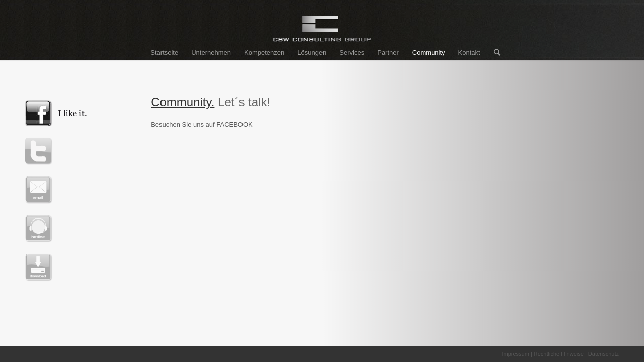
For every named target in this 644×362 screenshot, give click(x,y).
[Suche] (494, 53)
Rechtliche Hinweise (559, 354)
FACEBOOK (234, 124)
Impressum (515, 354)
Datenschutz (603, 354)
